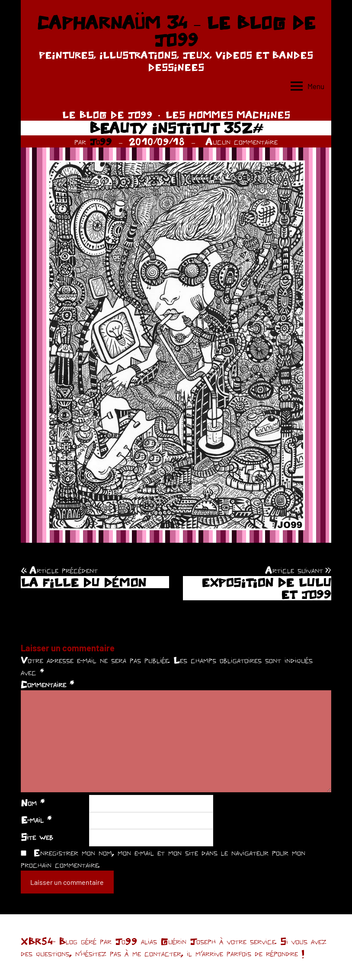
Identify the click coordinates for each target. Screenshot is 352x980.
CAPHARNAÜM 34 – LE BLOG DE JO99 (176, 31)
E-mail (36, 820)
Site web (37, 837)
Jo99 (101, 141)
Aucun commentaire (242, 141)
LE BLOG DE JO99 (107, 115)
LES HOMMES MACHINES (228, 115)
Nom (33, 803)
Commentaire (47, 684)
